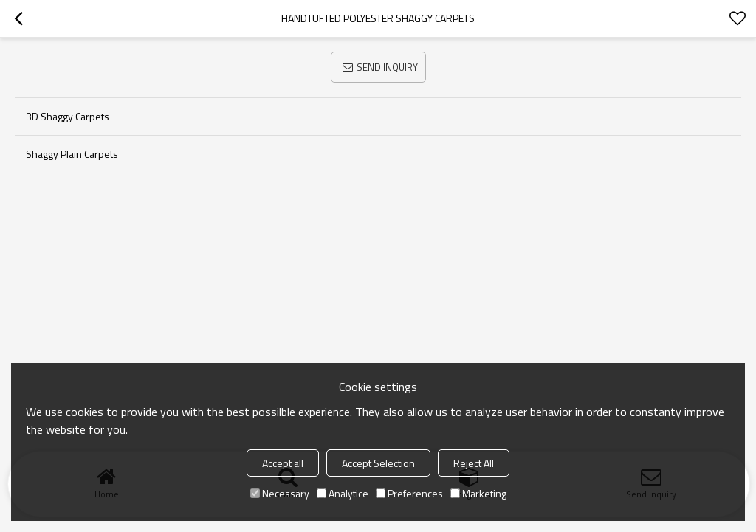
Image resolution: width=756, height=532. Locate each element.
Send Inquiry (387, 67)
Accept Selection (378, 463)
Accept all (283, 463)
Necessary (280, 493)
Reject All (474, 463)
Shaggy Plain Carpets (72, 154)
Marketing (478, 493)
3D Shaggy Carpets (68, 116)
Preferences (409, 493)
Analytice (343, 493)
